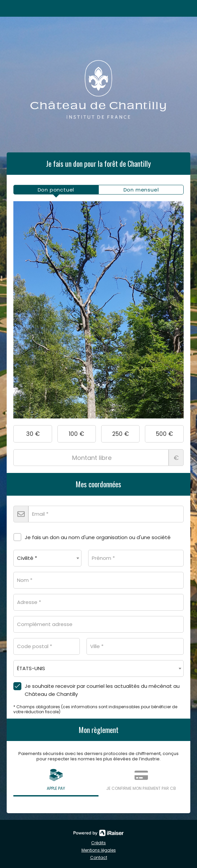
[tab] (56, 190)
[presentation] (56, 190)
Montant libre (98, 458)
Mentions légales (99, 850)
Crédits (98, 843)
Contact (99, 857)
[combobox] (47, 558)
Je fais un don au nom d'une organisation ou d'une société (92, 536)
